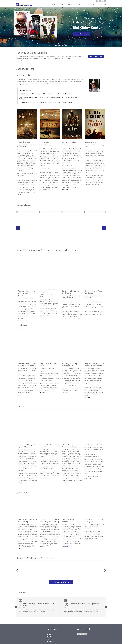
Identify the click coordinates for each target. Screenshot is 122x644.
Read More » (22, 605)
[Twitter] (100, 1)
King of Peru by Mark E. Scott (49, 356)
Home (50, 626)
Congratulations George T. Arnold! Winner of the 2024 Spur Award (37, 596)
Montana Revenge (92, 120)
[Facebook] (97, 1)
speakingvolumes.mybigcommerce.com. (27, 60)
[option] (23, 560)
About (50, 628)
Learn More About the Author (24, 85)
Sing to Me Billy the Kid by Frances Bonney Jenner (94, 356)
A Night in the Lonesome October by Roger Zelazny (50, 512)
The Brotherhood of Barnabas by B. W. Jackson (72, 437)
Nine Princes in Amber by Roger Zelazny (27, 512)
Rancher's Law (45, 142)
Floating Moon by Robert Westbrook (94, 283)
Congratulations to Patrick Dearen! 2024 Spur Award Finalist (82, 596)
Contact (50, 633)
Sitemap (43, 641)
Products (51, 629)
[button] (74, 5)
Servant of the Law (69, 142)
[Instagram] (102, 1)
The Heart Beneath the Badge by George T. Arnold (26, 284)
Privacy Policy (49, 641)
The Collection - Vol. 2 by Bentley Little (94, 512)
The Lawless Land (24, 142)
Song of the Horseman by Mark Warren (72, 283)
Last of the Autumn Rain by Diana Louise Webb (27, 356)
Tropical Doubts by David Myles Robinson (27, 437)
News (20, 592)
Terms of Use (57, 641)
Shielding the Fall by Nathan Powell (70, 356)
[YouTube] (105, 1)
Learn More (81, 34)
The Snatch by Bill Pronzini (69, 512)
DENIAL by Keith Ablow (93, 436)
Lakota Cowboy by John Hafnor (49, 282)
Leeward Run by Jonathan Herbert (50, 437)
